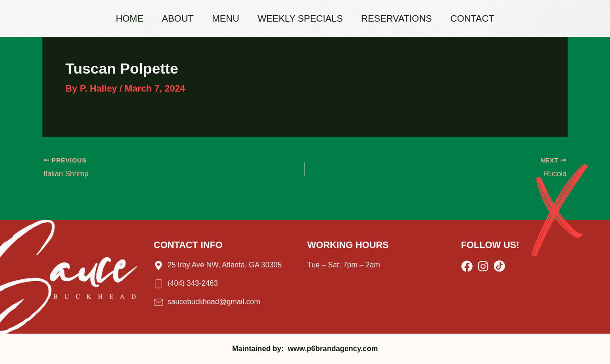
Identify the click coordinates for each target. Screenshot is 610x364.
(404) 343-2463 (193, 283)
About (178, 18)
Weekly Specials (300, 18)
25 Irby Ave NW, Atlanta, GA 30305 (225, 265)
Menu (226, 18)
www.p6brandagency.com (333, 349)
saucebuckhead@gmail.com (214, 302)
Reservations (396, 18)
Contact (472, 18)
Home (129, 18)
